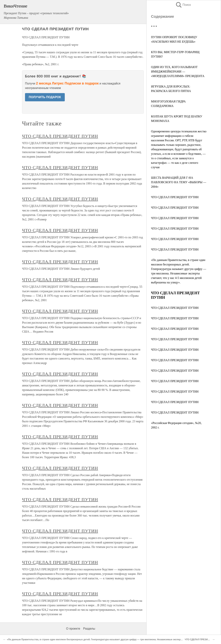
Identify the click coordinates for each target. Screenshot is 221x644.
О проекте (73, 629)
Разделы (89, 629)
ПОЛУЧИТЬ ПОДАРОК (45, 97)
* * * (154, 27)
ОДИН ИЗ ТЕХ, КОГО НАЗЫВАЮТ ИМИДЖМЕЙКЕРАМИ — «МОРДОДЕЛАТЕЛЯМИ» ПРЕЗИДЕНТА (178, 72)
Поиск (183, 5)
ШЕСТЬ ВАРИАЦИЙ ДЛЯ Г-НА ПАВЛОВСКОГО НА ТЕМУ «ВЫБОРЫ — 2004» (179, 182)
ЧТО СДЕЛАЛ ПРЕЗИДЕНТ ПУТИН (175, 197)
